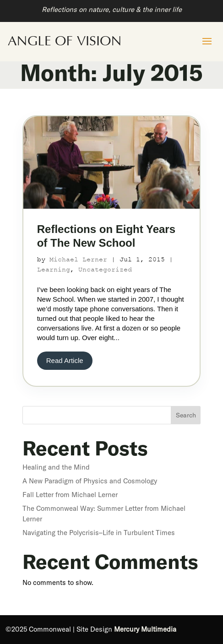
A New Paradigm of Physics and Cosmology (90, 481)
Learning (54, 269)
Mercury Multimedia (145, 629)
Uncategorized (105, 269)
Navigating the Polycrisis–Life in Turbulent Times (99, 533)
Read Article (65, 360)
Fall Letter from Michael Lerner (70, 495)
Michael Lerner (78, 259)
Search (186, 415)
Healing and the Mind (56, 467)
